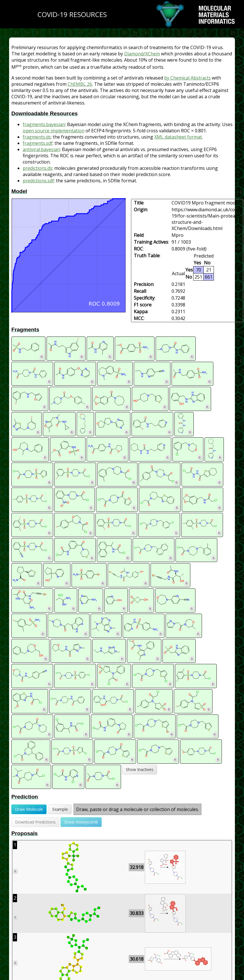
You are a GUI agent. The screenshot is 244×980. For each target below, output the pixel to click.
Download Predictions (35, 822)
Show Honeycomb (81, 822)
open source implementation (54, 131)
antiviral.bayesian (41, 149)
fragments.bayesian (44, 124)
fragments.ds (37, 137)
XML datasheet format (178, 137)
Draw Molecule (29, 809)
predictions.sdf (38, 181)
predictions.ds (37, 168)
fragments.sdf (38, 143)
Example (60, 809)
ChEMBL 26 (80, 84)
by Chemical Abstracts (187, 78)
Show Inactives (140, 769)
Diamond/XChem (142, 54)
